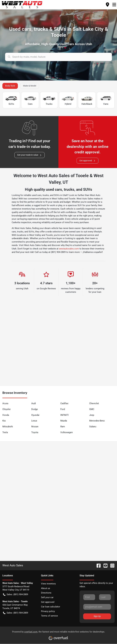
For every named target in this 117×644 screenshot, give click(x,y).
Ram (63, 427)
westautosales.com (69, 249)
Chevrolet (94, 403)
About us (46, 588)
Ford (63, 409)
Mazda (64, 421)
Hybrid (68, 100)
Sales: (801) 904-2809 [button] (16, 594)
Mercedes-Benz (97, 421)
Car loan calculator (51, 607)
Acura (5, 403)
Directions (46, 593)
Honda (6, 415)
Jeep (92, 415)
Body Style (10, 86)
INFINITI (64, 415)
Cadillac (64, 403)
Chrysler (7, 409)
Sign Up (97, 616)
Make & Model (30, 86)
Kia (4, 421)
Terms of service (49, 616)
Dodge (35, 409)
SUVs (11, 100)
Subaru (93, 427)
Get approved (87, 161)
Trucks (49, 100)
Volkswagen (67, 432)
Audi (34, 403)
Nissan (35, 427)
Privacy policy (48, 611)
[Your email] (97, 607)
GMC (92, 409)
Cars (30, 100)
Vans (106, 100)
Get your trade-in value (30, 155)
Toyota (35, 432)
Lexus (34, 421)
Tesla (5, 432)
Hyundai (35, 415)
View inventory (48, 584)
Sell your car (47, 597)
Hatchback (87, 100)
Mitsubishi (8, 427)
